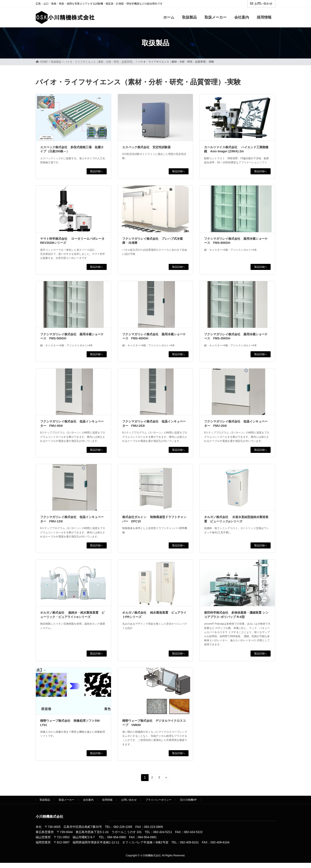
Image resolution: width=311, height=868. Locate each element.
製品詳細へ (97, 171)
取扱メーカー (67, 800)
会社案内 (88, 800)
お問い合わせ (261, 3)
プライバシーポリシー (159, 800)
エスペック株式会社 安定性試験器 (146, 147)
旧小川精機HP (188, 800)
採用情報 (107, 800)
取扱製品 (45, 800)
